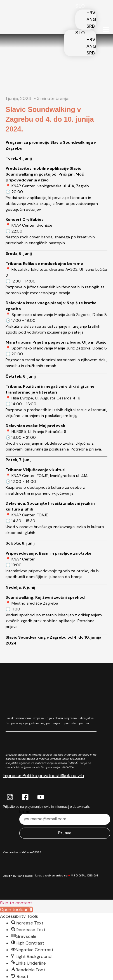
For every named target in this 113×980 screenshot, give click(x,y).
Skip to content (16, 903)
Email (24, 811)
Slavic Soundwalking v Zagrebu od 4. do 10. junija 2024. (50, 119)
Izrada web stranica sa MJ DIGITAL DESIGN (70, 875)
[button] (17, 910)
